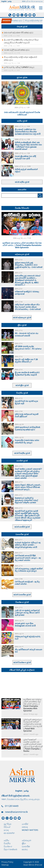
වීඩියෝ (7, 827)
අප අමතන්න (9, 833)
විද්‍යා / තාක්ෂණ (10, 849)
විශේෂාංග (8, 846)
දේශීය (6, 840)
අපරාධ (25, 849)
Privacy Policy (7, 862)
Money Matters (30, 830)
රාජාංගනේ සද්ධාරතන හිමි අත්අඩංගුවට (19, 32)
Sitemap (5, 865)
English (4, 1)
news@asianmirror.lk (16, 812)
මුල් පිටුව (8, 824)
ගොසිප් (25, 824)
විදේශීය (7, 843)
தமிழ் (10, 1)
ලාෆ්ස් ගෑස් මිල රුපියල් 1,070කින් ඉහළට (19, 67)
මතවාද (25, 827)
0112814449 (12, 806)
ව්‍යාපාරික (26, 846)
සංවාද (6, 830)
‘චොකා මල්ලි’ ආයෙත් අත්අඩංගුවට (13, 21)
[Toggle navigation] (41, 8)
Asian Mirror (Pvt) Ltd (33, 865)
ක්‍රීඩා (24, 843)
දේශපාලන (27, 840)
